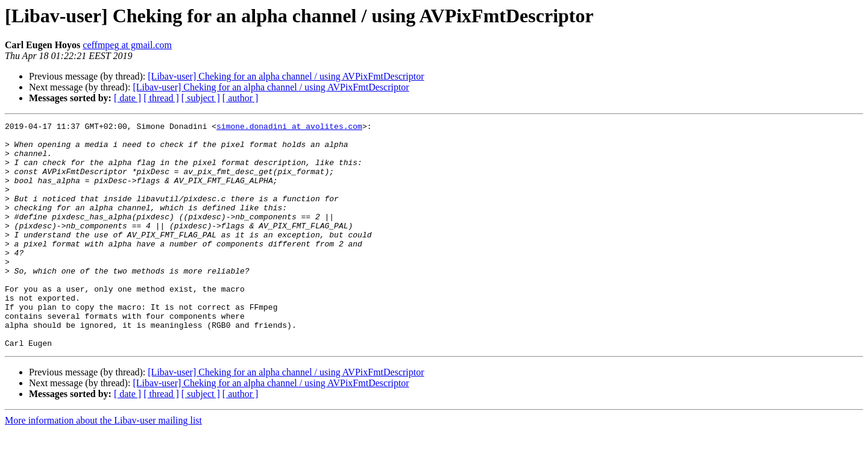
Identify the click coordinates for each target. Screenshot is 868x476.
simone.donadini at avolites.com (289, 128)
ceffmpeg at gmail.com (127, 45)
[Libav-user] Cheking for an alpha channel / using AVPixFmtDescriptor (286, 76)
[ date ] (127, 98)
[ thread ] (161, 98)
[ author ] (241, 98)
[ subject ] (201, 98)
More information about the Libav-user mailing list (103, 465)
